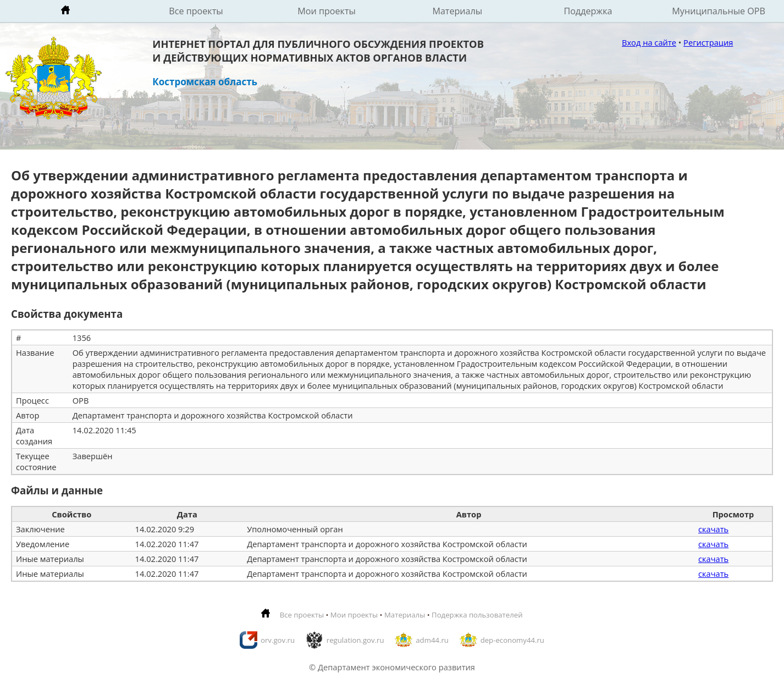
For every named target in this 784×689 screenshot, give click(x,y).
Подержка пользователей (477, 615)
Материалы (457, 11)
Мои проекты (327, 11)
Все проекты (196, 11)
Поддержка (588, 11)
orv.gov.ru (278, 640)
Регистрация (708, 42)
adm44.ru (432, 640)
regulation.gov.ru (355, 640)
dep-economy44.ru (512, 640)
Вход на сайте (649, 42)
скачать (713, 529)
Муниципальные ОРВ (719, 11)
